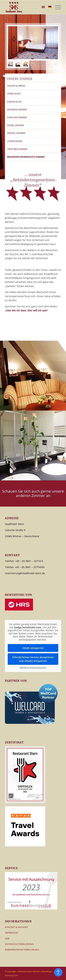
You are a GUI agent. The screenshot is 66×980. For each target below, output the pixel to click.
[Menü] (56, 7)
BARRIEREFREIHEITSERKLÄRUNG (22, 950)
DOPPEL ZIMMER (16, 133)
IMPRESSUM (11, 933)
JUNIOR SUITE (14, 102)
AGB (7, 938)
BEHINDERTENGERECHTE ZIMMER (26, 157)
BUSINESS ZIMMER (17, 109)
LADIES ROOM (15, 141)
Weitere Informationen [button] (33, 668)
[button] (6, 974)
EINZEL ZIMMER (16, 125)
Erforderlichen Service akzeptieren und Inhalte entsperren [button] (33, 659)
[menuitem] (56, 7)
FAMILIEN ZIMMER (17, 117)
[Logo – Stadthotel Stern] (27, 7)
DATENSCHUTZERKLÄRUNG (19, 944)
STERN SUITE (14, 94)
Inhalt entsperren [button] (33, 648)
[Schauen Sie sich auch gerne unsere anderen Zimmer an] (33, 493)
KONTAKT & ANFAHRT (16, 927)
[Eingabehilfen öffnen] (58, 972)
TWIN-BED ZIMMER (17, 149)
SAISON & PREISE (16, 86)
